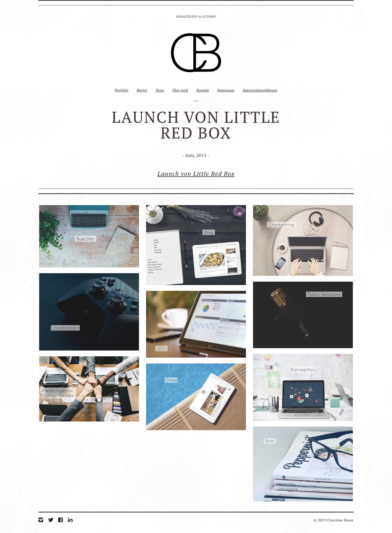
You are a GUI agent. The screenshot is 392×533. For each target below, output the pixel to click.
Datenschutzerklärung (260, 90)
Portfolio (122, 90)
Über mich (180, 90)
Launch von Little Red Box (196, 174)
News (160, 90)
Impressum (226, 90)
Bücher (142, 90)
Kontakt (203, 90)
